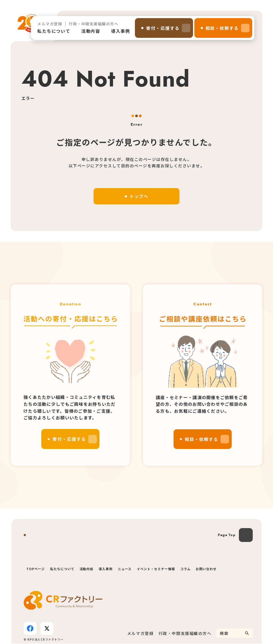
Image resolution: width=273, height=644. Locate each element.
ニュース (125, 569)
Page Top (227, 535)
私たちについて (54, 31)
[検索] (247, 633)
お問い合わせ (206, 569)
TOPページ (36, 569)
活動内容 (91, 31)
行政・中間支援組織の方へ (94, 24)
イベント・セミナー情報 (156, 569)
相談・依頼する (222, 28)
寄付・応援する (163, 28)
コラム (185, 569)
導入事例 (121, 31)
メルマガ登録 (50, 24)
